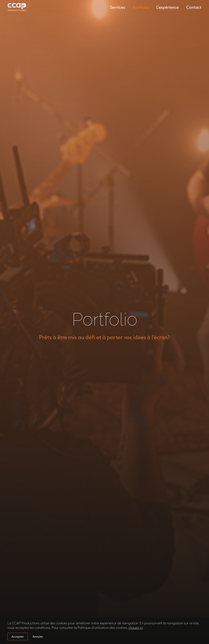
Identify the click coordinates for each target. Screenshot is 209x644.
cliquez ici (136, 628)
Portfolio (141, 7)
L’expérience (168, 7)
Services (118, 7)
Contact (194, 7)
